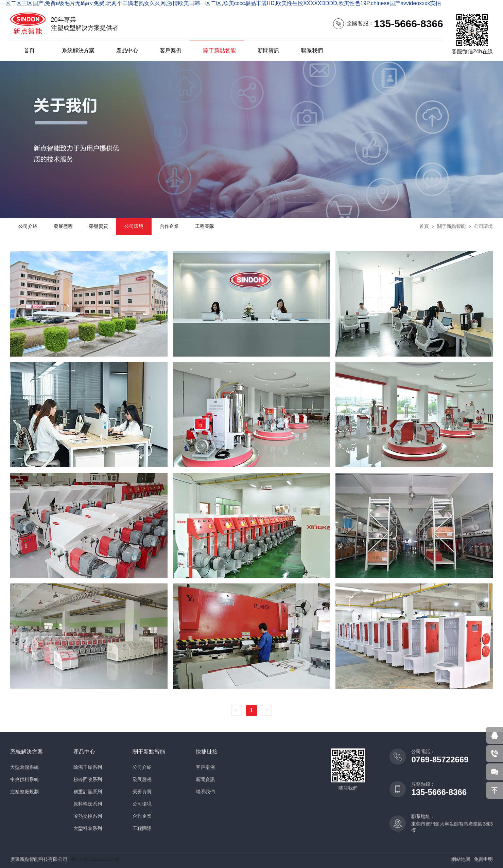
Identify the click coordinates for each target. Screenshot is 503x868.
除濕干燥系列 (88, 767)
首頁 (29, 50)
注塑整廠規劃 (24, 792)
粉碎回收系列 (88, 779)
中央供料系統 (24, 779)
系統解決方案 (78, 50)
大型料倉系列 (88, 828)
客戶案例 (171, 50)
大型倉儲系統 (24, 767)
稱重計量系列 (88, 792)
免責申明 (483, 859)
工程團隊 (205, 226)
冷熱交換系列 (88, 816)
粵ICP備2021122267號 (95, 859)
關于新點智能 (220, 50)
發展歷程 (63, 226)
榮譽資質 (99, 226)
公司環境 (134, 226)
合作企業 (169, 226)
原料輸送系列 (88, 804)
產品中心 (127, 50)
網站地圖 (461, 859)
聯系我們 (312, 50)
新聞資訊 (268, 50)
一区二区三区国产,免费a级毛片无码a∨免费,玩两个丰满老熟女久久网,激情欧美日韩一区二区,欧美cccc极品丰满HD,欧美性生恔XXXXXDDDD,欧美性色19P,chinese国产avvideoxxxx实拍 (220, 3)
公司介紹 (28, 226)
